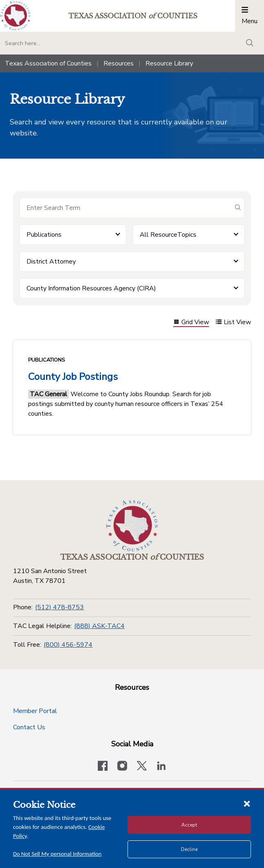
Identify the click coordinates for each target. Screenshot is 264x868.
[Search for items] (125, 208)
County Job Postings (73, 377)
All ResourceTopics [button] (168, 235)
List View (233, 323)
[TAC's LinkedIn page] (161, 767)
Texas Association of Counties (48, 63)
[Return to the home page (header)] (15, 16)
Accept (189, 825)
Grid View (191, 323)
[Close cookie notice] (247, 803)
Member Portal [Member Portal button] (35, 711)
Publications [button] (44, 235)
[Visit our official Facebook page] (103, 767)
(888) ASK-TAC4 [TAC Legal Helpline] (99, 626)
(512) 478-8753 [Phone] (59, 607)
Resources (119, 63)
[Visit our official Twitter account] (142, 767)
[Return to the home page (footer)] (132, 526)
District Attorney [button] (51, 262)
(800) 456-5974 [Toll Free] (68, 645)
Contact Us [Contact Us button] (29, 727)
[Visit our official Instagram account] (122, 767)
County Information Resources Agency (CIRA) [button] (91, 288)
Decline (189, 849)
